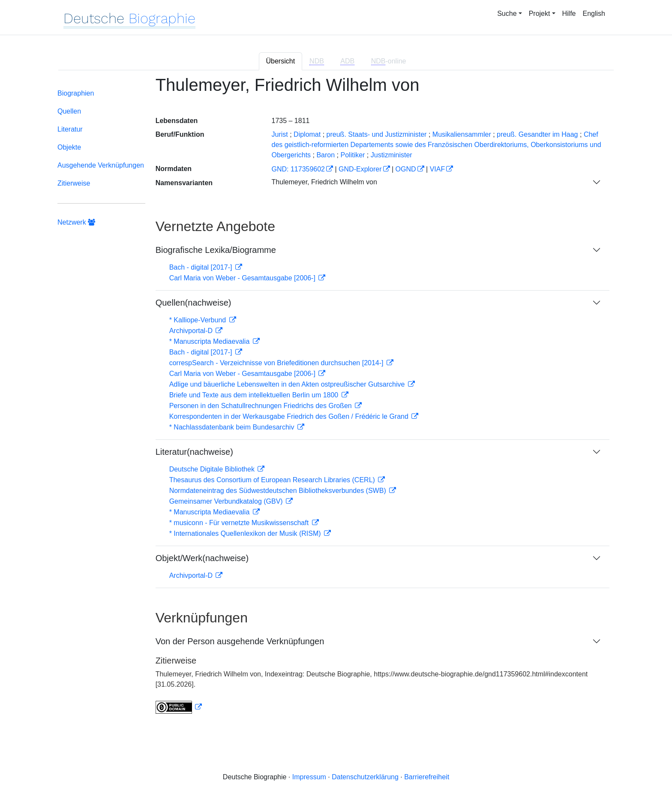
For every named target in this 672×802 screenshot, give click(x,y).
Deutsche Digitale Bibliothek (213, 469)
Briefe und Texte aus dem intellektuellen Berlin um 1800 (255, 395)
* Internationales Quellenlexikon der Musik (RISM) (246, 533)
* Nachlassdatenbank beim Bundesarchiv (233, 427)
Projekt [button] (540, 14)
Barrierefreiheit (427, 777)
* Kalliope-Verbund (199, 320)
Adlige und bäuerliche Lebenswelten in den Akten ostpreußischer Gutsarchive (288, 384)
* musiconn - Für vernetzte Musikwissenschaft (240, 523)
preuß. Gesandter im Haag (537, 134)
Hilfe (569, 14)
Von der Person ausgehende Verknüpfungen (240, 641)
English (594, 14)
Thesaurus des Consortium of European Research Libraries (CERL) (273, 480)
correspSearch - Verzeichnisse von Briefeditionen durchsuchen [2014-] (277, 363)
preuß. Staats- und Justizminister (377, 134)
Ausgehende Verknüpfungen (101, 165)
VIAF (438, 169)
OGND (406, 169)
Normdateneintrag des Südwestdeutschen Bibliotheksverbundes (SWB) (279, 491)
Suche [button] (507, 14)
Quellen (69, 111)
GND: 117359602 (298, 169)
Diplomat (307, 134)
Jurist (279, 134)
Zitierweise (74, 183)
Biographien (76, 93)
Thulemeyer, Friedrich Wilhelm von (324, 182)
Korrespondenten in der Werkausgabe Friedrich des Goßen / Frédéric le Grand (290, 416)
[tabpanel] (336, 400)
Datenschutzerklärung (365, 777)
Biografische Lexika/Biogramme (216, 250)
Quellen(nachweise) (193, 303)
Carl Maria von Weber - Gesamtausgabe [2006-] (243, 278)
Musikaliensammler (462, 134)
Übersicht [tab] (281, 61)
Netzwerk (76, 222)
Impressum (309, 777)
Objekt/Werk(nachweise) (202, 558)
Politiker (353, 155)
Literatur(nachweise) (194, 452)
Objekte (69, 147)
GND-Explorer (360, 169)
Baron (325, 155)
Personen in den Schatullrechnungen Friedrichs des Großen (261, 406)
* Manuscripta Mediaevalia (210, 341)
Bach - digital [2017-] (202, 267)
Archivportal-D (192, 331)
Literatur (70, 129)
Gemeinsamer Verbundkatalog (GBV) (227, 501)
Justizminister (391, 155)
